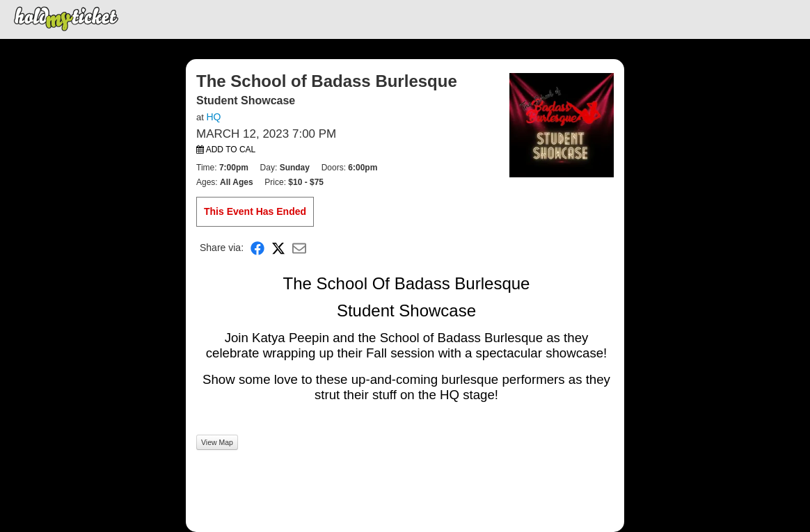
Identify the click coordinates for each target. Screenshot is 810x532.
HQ (213, 117)
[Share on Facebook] (257, 248)
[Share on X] (278, 248)
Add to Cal (226, 150)
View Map (217, 442)
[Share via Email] (299, 248)
